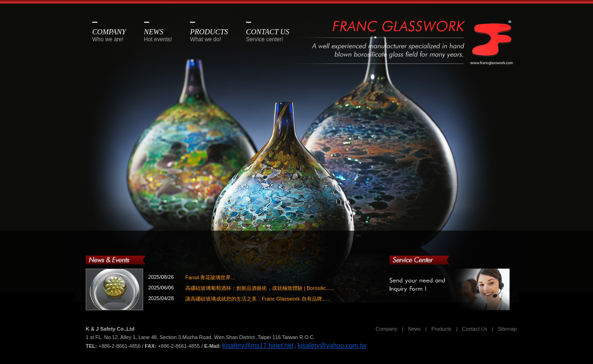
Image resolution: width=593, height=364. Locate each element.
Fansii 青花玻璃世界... (210, 277)
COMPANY (109, 35)
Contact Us (474, 329)
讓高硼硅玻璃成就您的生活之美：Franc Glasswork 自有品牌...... (258, 299)
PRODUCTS (209, 35)
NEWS (158, 35)
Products (441, 329)
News (415, 329)
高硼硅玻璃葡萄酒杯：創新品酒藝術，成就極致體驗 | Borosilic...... (260, 288)
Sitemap (507, 329)
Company (387, 329)
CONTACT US (268, 35)
